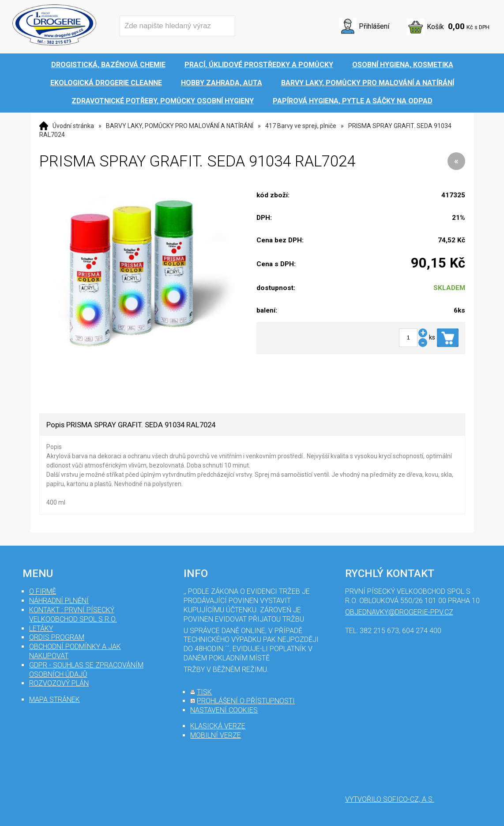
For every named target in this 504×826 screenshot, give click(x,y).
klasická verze (218, 726)
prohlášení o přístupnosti (246, 701)
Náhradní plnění (59, 601)
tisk (204, 692)
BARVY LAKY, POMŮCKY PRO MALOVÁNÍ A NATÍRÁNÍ (180, 126)
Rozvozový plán (59, 683)
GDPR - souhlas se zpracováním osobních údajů (86, 670)
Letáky (41, 628)
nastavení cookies (224, 710)
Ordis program (57, 637)
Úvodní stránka (73, 126)
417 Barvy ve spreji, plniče (301, 126)
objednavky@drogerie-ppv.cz (399, 612)
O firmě (43, 591)
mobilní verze (216, 735)
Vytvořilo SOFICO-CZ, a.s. (390, 799)
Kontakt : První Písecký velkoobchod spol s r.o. (73, 615)
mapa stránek (55, 700)
